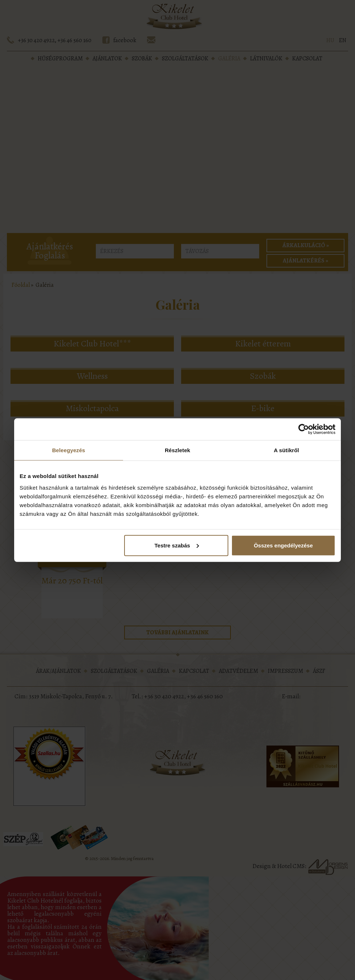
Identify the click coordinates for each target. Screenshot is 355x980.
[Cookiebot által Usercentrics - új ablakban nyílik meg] (304, 429)
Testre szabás (177, 545)
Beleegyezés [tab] (68, 450)
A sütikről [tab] (286, 450)
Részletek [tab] (177, 450)
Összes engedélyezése (283, 545)
